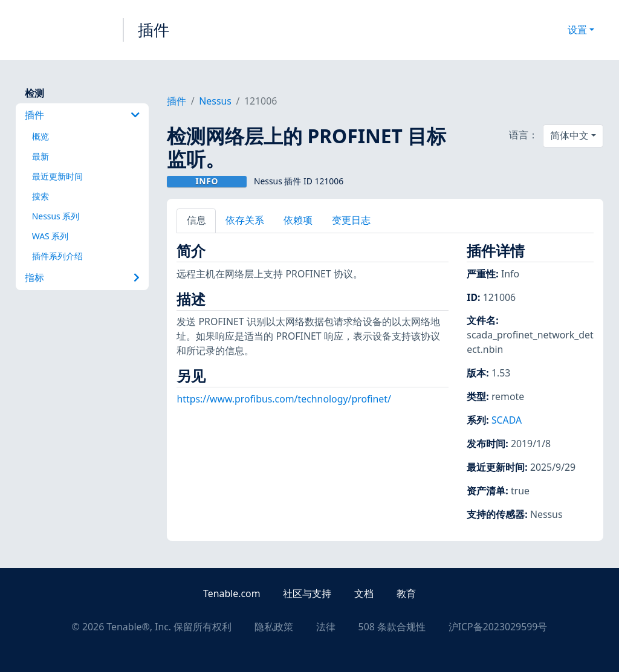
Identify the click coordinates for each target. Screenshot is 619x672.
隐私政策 (274, 627)
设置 (577, 30)
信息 (196, 220)
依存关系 (245, 220)
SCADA (507, 420)
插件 (154, 30)
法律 (326, 627)
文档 (364, 593)
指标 (82, 277)
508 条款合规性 (392, 627)
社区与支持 (307, 593)
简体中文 (569, 135)
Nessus (215, 101)
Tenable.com (232, 593)
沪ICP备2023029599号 (498, 627)
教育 (406, 593)
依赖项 (298, 220)
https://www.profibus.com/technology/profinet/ (284, 399)
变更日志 (351, 220)
